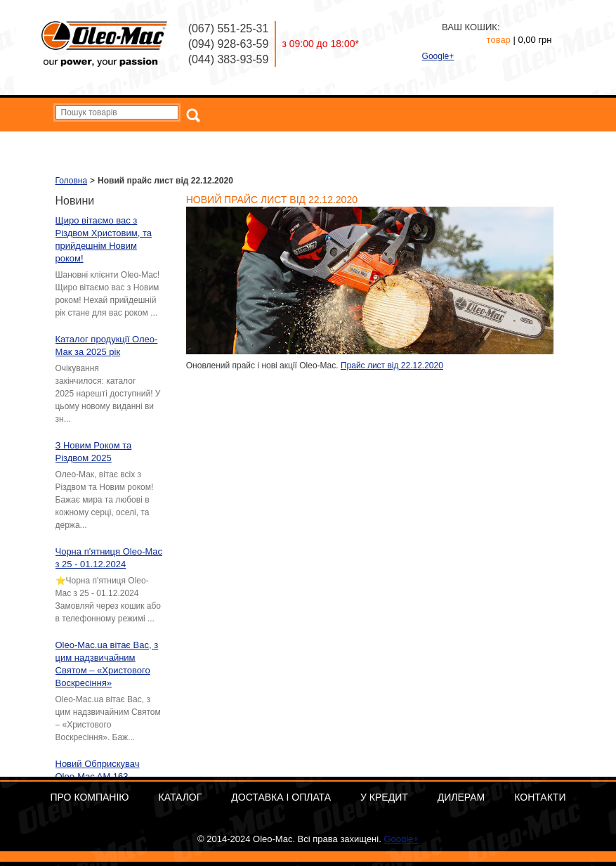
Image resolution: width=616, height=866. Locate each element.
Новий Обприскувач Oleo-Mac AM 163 (98, 770)
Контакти (533, 143)
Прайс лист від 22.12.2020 (392, 366)
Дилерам (476, 143)
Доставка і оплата (348, 143)
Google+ (438, 56)
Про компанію (213, 143)
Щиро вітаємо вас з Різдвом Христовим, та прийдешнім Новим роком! (104, 239)
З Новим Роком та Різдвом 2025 (94, 452)
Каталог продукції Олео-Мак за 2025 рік (107, 345)
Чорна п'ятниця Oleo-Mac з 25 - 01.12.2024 (109, 558)
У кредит (421, 143)
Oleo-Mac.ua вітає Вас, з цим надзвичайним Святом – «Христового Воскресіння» (107, 664)
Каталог (277, 143)
